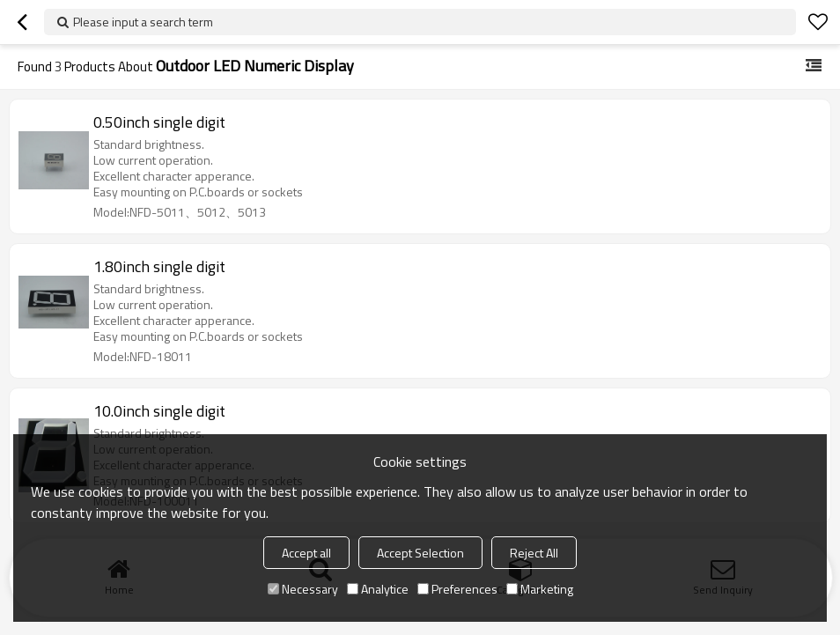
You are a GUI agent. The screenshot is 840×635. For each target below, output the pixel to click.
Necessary (303, 589)
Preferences (457, 589)
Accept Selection (420, 553)
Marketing (540, 589)
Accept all (306, 553)
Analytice (378, 589)
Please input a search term (143, 22)
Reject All (534, 553)
